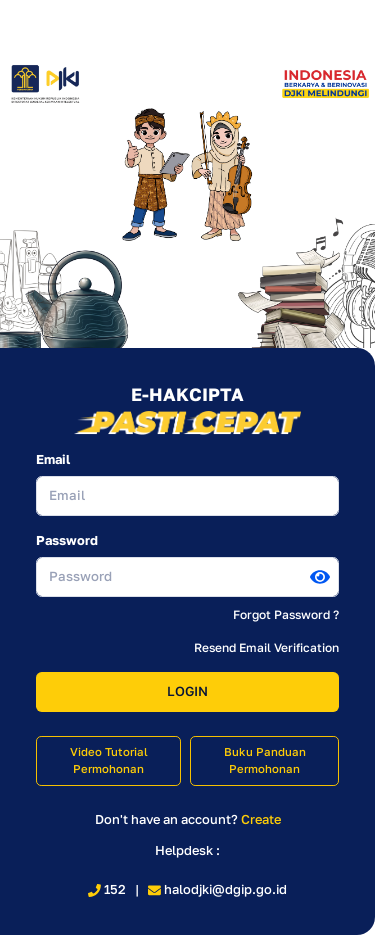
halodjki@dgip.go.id (217, 889)
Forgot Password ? (286, 614)
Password (67, 540)
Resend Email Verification (266, 647)
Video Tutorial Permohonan (109, 760)
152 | (118, 889)
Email (53, 459)
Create (261, 819)
